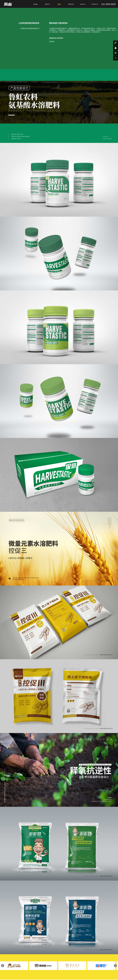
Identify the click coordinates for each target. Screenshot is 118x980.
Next (115, 966)
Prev (3, 966)
